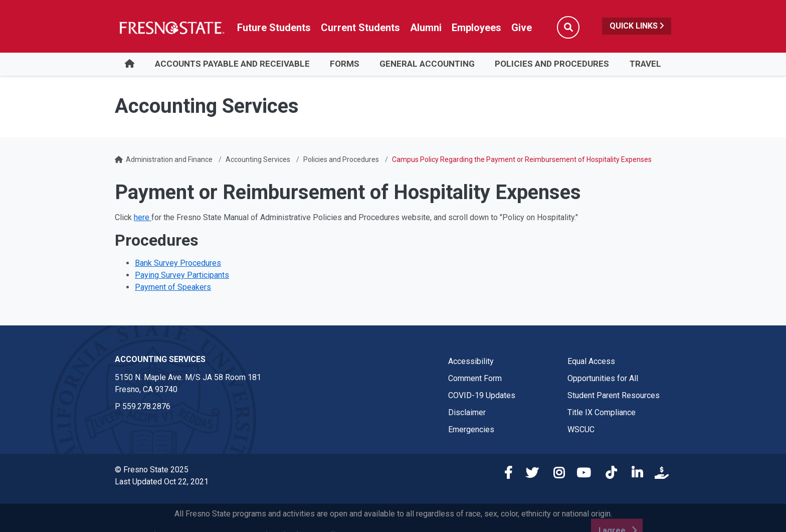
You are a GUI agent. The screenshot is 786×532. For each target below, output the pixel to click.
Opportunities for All (603, 378)
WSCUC (581, 429)
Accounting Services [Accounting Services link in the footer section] (160, 359)
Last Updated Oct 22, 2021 (162, 482)
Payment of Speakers (173, 287)
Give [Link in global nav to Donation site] (522, 28)
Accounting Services (258, 159)
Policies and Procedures (552, 64)
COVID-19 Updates (482, 395)
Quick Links (637, 26)
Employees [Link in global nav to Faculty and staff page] (476, 28)
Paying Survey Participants (182, 275)
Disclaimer (467, 412)
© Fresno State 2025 (152, 470)
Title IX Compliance (602, 412)
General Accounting (427, 64)
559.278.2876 (146, 406)
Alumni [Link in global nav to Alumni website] (426, 28)
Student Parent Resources (614, 395)
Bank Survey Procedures (178, 263)
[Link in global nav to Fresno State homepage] (171, 28)
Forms (345, 64)
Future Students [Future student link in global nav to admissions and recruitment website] (274, 28)
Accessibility (471, 361)
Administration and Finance (169, 159)
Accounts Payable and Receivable (232, 64)
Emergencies (471, 429)
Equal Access (591, 361)
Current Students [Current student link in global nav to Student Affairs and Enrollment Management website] (360, 28)
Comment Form (475, 378)
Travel (645, 64)
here (143, 217)
